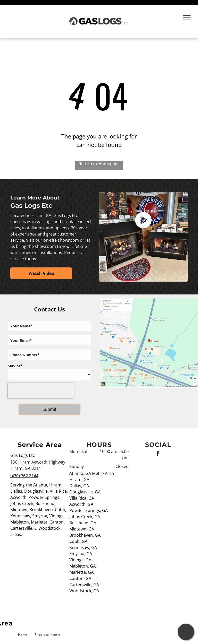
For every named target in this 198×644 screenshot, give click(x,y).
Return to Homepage (99, 164)
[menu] (187, 18)
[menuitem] (23, 635)
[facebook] (158, 454)
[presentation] (41, 391)
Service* (15, 366)
